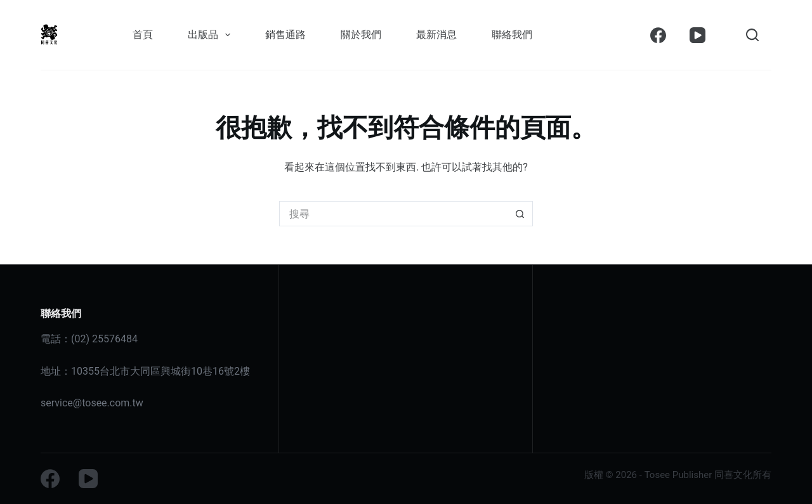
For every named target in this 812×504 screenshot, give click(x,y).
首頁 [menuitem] (143, 35)
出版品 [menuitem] (212, 35)
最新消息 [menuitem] (436, 35)
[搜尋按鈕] (520, 214)
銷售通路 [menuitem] (285, 35)
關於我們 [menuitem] (361, 35)
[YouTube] (698, 35)
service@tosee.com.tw (92, 403)
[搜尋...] (393, 214)
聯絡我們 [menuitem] (512, 35)
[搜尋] (752, 35)
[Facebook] (658, 35)
